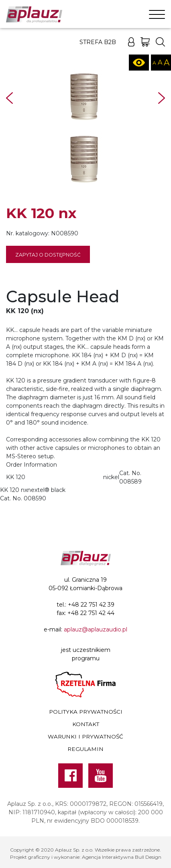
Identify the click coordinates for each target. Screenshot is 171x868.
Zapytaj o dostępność (48, 255)
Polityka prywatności (86, 712)
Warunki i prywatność (85, 736)
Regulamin (85, 749)
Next (162, 98)
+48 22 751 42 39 (91, 605)
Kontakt (86, 724)
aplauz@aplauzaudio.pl (96, 629)
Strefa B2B (98, 42)
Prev (9, 98)
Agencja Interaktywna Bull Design (122, 857)
